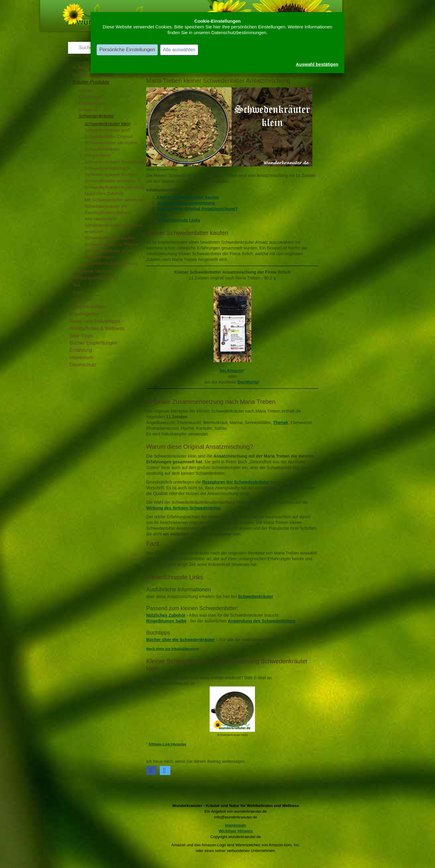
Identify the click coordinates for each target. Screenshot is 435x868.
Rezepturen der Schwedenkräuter (236, 482)
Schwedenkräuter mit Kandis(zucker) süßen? (108, 209)
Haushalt (82, 299)
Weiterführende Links (179, 220)
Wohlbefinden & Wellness (97, 328)
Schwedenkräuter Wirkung (111, 263)
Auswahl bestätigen (317, 64)
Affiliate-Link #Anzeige (168, 744)
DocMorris (248, 382)
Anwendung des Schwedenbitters (262, 621)
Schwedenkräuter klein (108, 124)
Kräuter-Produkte (91, 82)
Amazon (235, 371)
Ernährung (81, 350)
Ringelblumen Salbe (166, 621)
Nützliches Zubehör (104, 193)
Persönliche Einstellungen (127, 50)
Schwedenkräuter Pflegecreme (102, 152)
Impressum (81, 357)
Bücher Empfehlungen (93, 343)
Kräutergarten (84, 314)
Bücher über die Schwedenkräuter (180, 640)
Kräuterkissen (92, 103)
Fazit (162, 214)
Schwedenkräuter (96, 116)
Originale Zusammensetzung (186, 203)
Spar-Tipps (81, 336)
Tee (76, 285)
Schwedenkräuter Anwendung (115, 187)
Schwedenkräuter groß (108, 130)
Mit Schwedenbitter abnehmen (115, 200)
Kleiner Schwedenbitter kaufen (188, 197)
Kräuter (86, 90)
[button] (151, 770)
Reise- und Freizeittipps (95, 321)
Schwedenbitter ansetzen (110, 181)
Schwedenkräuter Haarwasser (115, 162)
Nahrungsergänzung (94, 278)
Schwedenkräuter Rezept (110, 174)
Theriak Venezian (96, 271)
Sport (78, 292)
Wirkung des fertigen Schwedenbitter (184, 508)
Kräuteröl (88, 109)
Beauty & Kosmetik (93, 75)
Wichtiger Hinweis (236, 831)
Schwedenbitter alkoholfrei (111, 143)
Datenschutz (83, 365)
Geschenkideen (89, 307)
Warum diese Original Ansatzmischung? (197, 209)
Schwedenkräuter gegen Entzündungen (109, 254)
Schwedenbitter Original (109, 136)
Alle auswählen (179, 50)
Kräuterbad (90, 97)
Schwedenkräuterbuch (107, 168)
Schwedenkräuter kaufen (110, 238)
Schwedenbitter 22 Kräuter (111, 244)
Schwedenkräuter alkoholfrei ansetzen (113, 228)
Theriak (281, 423)
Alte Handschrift (101, 219)
